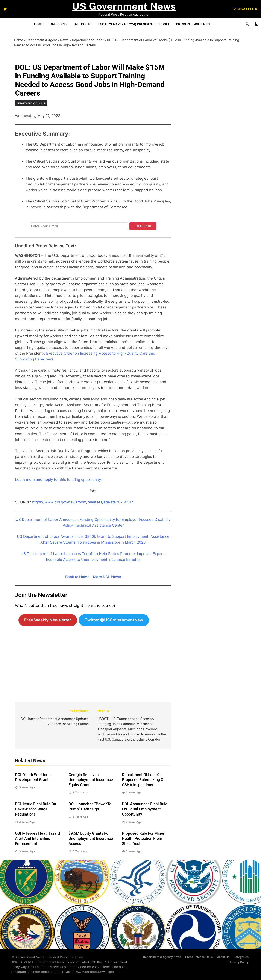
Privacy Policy (239, 962)
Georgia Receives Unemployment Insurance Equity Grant (91, 780)
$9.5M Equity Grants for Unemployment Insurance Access (91, 839)
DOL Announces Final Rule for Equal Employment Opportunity (145, 809)
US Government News (124, 6)
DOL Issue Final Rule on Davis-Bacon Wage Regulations (36, 809)
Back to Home (77, 577)
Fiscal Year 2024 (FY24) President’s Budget (134, 24)
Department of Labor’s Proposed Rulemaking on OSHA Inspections (144, 780)
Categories (59, 24)
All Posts (83, 24)
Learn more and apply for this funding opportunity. (58, 480)
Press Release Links (193, 24)
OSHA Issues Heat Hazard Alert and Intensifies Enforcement (37, 839)
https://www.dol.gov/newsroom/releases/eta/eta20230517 (83, 502)
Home (39, 24)
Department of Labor (88, 40)
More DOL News (107, 577)
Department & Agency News (47, 40)
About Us (223, 957)
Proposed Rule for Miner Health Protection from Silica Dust (143, 839)
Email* (34, 218)
